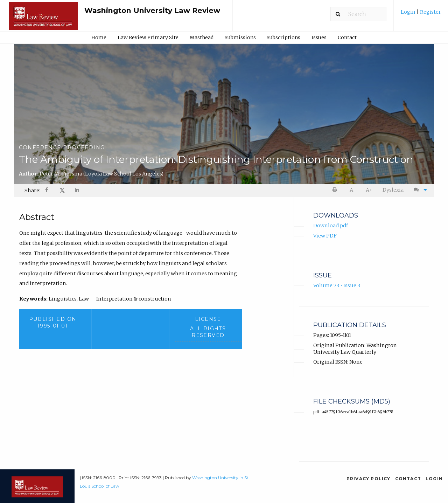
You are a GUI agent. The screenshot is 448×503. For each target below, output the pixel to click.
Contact (347, 37)
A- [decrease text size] (353, 190)
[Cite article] (419, 190)
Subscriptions (283, 37)
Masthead (202, 37)
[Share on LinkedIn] (77, 191)
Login (409, 12)
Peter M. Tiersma (101, 174)
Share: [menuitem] (32, 191)
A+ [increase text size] (369, 190)
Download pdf (331, 226)
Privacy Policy (369, 479)
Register (430, 12)
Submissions (240, 37)
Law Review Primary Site (148, 37)
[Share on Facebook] (47, 191)
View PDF (325, 236)
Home (99, 37)
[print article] (336, 190)
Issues (319, 37)
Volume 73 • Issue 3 (337, 286)
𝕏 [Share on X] (62, 190)
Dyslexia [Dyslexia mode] (393, 190)
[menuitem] (421, 15)
